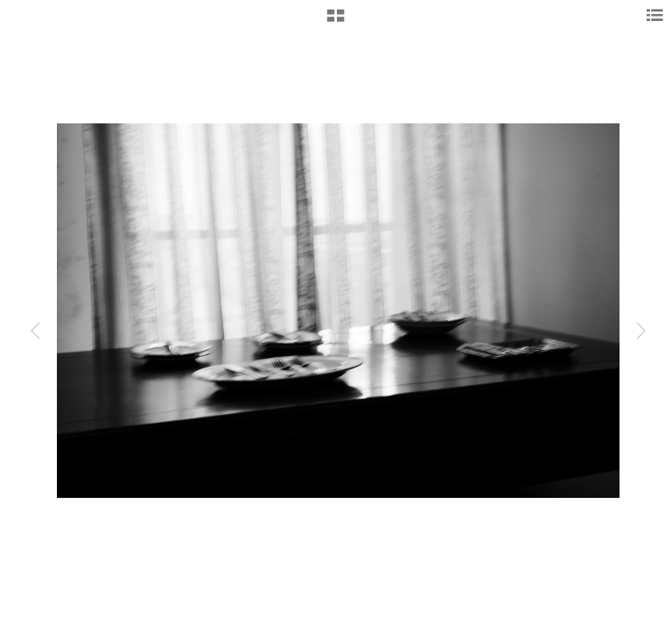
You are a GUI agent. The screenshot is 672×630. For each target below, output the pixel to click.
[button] (336, 22)
